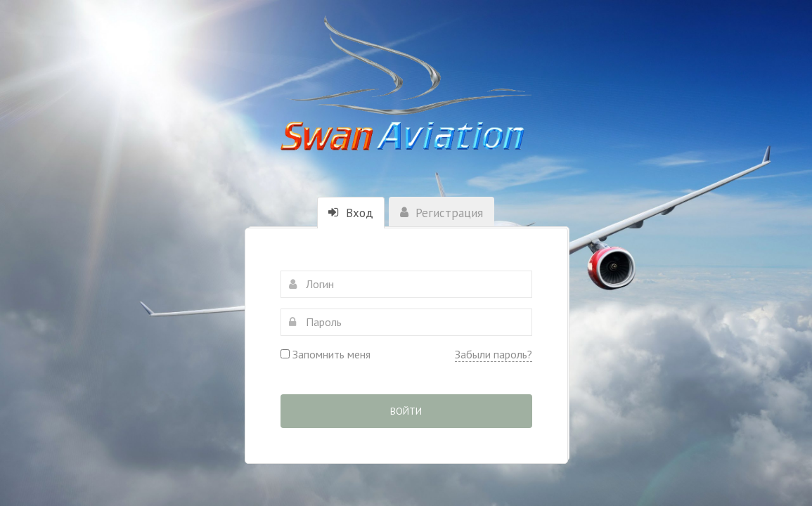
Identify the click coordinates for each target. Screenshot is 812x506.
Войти (406, 411)
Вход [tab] (351, 213)
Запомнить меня (326, 354)
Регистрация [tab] (442, 213)
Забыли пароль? (494, 354)
